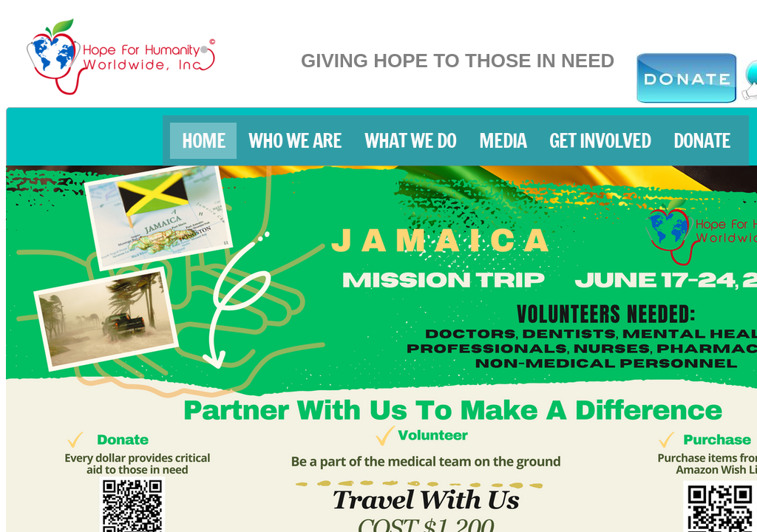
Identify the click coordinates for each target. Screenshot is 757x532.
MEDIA (503, 141)
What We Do (410, 141)
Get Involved (600, 141)
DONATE (702, 141)
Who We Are (295, 141)
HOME (204, 141)
